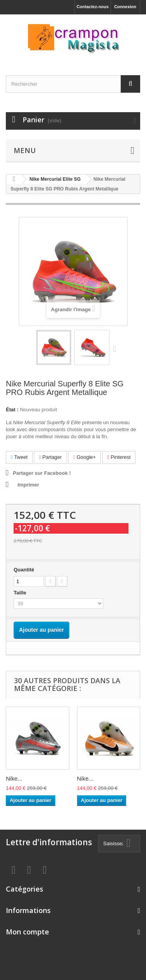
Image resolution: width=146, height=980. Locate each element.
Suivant (116, 349)
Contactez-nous (93, 7)
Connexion (125, 7)
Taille (21, 593)
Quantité (24, 570)
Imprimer (28, 485)
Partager (50, 457)
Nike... (14, 778)
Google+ (84, 457)
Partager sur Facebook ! (42, 473)
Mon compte (27, 932)
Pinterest (119, 457)
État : (12, 410)
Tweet (19, 457)
